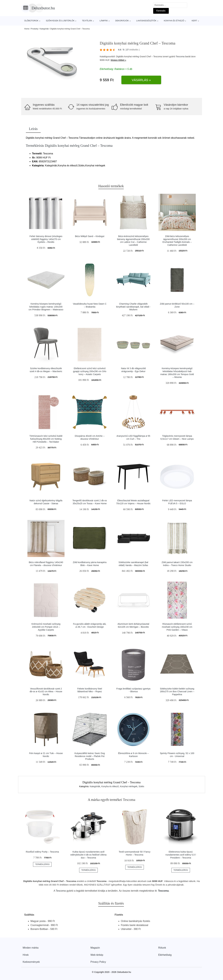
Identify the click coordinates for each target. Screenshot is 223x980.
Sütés (141, 786)
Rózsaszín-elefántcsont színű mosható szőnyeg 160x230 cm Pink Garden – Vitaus (177, 627)
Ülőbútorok (31, 21)
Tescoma (180, 56)
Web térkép (97, 955)
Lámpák (104, 21)
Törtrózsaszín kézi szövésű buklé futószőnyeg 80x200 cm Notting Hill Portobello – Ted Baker (46, 439)
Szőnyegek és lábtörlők (60, 21)
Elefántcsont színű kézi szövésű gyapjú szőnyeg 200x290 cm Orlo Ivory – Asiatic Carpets (90, 371)
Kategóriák (44, 29)
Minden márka (31, 948)
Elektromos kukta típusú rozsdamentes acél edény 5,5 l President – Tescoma (181, 855)
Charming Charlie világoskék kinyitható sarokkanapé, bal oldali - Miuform (133, 307)
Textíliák (87, 21)
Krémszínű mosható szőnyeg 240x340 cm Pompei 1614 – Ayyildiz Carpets (46, 627)
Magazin (95, 948)
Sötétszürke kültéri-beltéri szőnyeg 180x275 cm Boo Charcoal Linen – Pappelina (177, 692)
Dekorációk (122, 21)
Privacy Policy (98, 962)
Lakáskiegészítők (146, 21)
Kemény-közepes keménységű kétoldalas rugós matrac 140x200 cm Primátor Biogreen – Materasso (46, 307)
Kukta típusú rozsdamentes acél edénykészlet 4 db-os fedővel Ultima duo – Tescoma (88, 855)
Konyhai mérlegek (129, 786)
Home (27, 29)
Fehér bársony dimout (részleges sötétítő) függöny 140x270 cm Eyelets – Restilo (46, 239)
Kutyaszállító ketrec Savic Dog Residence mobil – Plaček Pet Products (90, 756)
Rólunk (162, 948)
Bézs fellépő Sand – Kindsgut (90, 236)
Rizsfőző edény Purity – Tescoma (42, 852)
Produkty (35, 29)
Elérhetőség (165, 955)
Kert (194, 21)
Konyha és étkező (174, 21)
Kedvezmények (31, 962)
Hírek (26, 955)
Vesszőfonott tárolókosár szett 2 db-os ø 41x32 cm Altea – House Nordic (46, 692)
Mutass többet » (118, 60)
